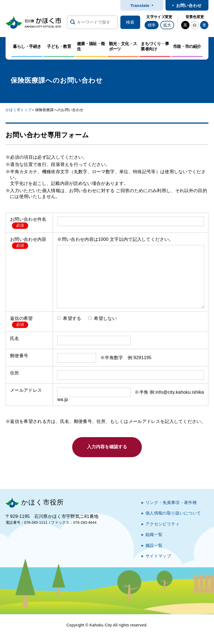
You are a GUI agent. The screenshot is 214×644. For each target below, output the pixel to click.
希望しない (102, 318)
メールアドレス (26, 390)
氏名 (15, 338)
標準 (152, 25)
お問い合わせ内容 (28, 239)
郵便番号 (19, 356)
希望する (69, 318)
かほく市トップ (19, 110)
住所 (15, 373)
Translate (140, 5)
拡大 (167, 25)
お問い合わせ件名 (28, 219)
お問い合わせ (189, 5)
